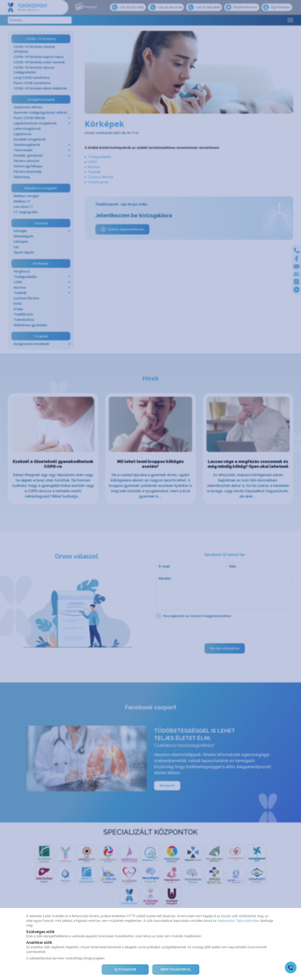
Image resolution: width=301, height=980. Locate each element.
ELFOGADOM (125, 969)
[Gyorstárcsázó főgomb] (291, 967)
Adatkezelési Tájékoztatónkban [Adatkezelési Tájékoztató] (239, 921)
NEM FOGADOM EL (176, 969)
